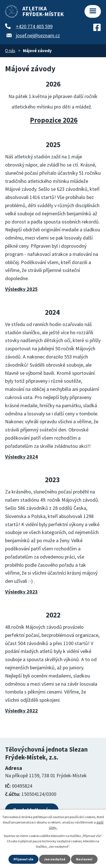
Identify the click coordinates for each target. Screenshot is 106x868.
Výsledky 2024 (21, 457)
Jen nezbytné (55, 859)
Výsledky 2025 (21, 289)
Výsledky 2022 (21, 711)
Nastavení (84, 859)
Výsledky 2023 (21, 592)
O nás (10, 51)
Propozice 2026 (54, 120)
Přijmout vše (23, 859)
